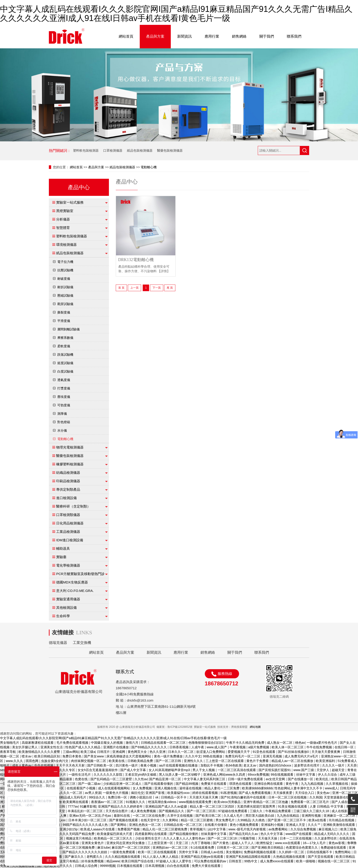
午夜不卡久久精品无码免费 (246, 743)
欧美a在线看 (318, 820)
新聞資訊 (184, 36)
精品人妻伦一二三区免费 (222, 788)
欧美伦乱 (323, 779)
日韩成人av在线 (212, 852)
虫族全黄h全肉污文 (55, 761)
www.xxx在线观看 (288, 843)
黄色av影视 (337, 843)
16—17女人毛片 (315, 843)
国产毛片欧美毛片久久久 (55, 866)
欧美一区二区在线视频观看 (158, 852)
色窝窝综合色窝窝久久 (302, 847)
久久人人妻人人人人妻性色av (185, 838)
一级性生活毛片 (80, 775)
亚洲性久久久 (194, 761)
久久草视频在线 (337, 784)
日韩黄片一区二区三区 (233, 847)
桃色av (300, 743)
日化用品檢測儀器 (70, 523)
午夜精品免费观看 (279, 811)
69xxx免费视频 (258, 775)
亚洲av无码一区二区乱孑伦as (91, 816)
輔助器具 (63, 548)
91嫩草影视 (88, 806)
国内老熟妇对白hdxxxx (276, 765)
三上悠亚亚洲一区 (161, 843)
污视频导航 (248, 838)
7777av (73, 806)
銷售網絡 (239, 36)
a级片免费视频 (259, 747)
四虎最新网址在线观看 (151, 834)
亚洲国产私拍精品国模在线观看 (249, 857)
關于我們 (267, 36)
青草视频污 (198, 829)
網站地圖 (255, 727)
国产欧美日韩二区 (209, 816)
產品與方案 (155, 36)
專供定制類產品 (68, 489)
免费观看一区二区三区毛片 (310, 802)
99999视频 (108, 866)
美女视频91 (234, 852)
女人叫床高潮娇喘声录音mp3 (170, 770)
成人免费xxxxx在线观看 (277, 861)
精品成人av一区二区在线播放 (293, 761)
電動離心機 (149, 167)
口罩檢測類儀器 (68, 515)
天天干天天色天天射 (71, 765)
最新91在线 (122, 816)
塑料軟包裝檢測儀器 (72, 236)
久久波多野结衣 (326, 838)
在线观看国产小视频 (82, 788)
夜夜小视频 (149, 765)
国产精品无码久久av (244, 834)
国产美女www (94, 756)
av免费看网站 (279, 829)
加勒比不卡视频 (212, 765)
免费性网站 (343, 852)
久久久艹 (315, 825)
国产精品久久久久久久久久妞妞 (85, 852)
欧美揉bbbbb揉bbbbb (257, 788)
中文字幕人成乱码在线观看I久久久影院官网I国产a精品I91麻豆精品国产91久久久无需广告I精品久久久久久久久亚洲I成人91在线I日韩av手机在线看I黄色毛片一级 (176, 14)
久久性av (141, 779)
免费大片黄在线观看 (207, 866)
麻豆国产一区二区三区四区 (131, 847)
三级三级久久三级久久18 (312, 811)
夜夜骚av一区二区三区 (108, 802)
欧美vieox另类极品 (228, 802)
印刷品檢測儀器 (68, 481)
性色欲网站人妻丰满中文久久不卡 (299, 788)
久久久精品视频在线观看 (123, 857)
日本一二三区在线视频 (296, 838)
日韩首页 (236, 861)
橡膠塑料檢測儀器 (70, 464)
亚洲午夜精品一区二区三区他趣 (266, 802)
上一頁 (134, 288)
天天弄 (352, 765)
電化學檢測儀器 (68, 565)
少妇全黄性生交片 (148, 838)
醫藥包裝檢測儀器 (170, 150)
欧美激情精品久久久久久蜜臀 (40, 752)
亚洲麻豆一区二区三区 (340, 816)
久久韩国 (316, 797)
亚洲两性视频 (312, 816)
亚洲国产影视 (155, 793)
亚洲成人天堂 (296, 825)
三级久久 (257, 811)
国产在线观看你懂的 (159, 784)
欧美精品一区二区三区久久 (114, 838)
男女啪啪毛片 (10, 743)
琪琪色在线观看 (241, 784)
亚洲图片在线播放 (116, 747)
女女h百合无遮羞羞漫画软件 (98, 770)
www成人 (332, 788)
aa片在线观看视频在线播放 (179, 765)
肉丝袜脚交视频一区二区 (89, 761)
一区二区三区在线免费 (149, 816)
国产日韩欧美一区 (100, 765)
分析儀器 (63, 219)
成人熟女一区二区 (280, 743)
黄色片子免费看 (258, 761)
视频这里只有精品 (79, 838)
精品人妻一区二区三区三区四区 (213, 806)
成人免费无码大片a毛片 (302, 756)
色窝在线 (82, 779)
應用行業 (212, 36)
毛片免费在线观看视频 (73, 743)
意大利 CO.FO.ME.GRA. (75, 591)
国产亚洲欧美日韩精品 (268, 847)
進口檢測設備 (66, 498)
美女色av (324, 793)
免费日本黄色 (72, 756)
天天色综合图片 (117, 811)
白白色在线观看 (179, 866)
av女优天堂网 (276, 779)
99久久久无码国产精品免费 (75, 834)
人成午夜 (198, 747)
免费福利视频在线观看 (260, 852)
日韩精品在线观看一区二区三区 (164, 743)
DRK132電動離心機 (136, 260)
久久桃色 (259, 820)
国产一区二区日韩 (169, 761)
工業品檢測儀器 (68, 532)
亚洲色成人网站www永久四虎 (225, 775)
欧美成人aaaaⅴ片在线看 (98, 829)
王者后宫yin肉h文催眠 (141, 775)
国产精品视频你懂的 (184, 834)
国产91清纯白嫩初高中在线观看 (243, 797)
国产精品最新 (63, 779)
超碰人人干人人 (243, 843)
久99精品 (244, 820)
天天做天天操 (268, 838)
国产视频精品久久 (172, 811)
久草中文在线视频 (180, 816)
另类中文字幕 (189, 852)
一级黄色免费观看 (123, 852)
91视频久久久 (136, 802)
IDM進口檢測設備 (70, 540)
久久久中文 (193, 756)
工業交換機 (82, 643)
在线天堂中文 (151, 820)
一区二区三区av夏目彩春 (62, 843)
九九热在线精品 (288, 816)
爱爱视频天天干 (239, 752)
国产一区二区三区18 (222, 838)
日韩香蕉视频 (179, 747)
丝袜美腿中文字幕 (214, 834)
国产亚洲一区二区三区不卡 (287, 820)
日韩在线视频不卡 (320, 852)
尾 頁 (170, 288)
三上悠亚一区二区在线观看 (225, 761)
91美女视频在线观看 (293, 806)
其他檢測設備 (66, 608)
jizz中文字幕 (217, 829)
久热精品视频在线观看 (290, 857)
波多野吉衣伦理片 (307, 765)
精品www (113, 861)
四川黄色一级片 (127, 765)
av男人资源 (93, 793)
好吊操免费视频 (93, 861)
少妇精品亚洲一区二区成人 (123, 784)
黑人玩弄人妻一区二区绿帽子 (180, 775)
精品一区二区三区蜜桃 (197, 820)
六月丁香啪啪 (201, 843)
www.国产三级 (304, 770)
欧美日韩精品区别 (47, 756)
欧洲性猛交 (265, 843)
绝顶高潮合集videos (163, 802)
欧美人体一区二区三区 (288, 747)
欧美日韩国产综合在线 (138, 861)
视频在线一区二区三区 (334, 861)
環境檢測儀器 (66, 245)
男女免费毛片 (226, 820)
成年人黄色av (22, 765)
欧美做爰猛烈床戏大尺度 (115, 834)
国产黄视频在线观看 (124, 820)
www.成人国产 (217, 747)
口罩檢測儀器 (113, 150)
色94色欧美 (234, 765)
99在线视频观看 (283, 775)
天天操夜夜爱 (283, 793)
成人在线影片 (342, 811)
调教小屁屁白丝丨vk (145, 797)
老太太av (250, 765)
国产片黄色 (221, 843)
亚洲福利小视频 (273, 825)
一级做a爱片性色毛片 (322, 743)
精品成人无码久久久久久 (332, 834)
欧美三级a (88, 752)
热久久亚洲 (158, 752)
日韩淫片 (104, 752)
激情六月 (132, 743)
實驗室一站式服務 (70, 202)
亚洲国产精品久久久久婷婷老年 (121, 806)
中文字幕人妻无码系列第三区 (205, 779)
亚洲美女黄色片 (93, 843)
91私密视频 (229, 793)
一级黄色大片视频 (116, 793)
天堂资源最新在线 (337, 797)
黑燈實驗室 (65, 211)
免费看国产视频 (129, 829)
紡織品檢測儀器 (68, 473)
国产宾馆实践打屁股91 (275, 770)
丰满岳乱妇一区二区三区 (86, 811)
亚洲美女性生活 (52, 747)
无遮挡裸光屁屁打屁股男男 (257, 806)
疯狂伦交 (137, 793)
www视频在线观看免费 (196, 802)
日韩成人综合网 (87, 866)
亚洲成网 (119, 752)
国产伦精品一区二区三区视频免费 (71, 847)
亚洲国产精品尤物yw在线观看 (202, 857)
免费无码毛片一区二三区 (243, 756)
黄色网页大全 (138, 752)
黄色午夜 (292, 784)
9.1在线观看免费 (203, 847)
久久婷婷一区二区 (292, 852)
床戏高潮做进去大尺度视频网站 (129, 756)
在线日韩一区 (345, 747)
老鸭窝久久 (95, 857)
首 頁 (121, 288)
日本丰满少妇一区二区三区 (88, 820)
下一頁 (157, 288)
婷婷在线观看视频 (205, 793)
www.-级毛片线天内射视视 (247, 829)
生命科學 (63, 616)
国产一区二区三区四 (202, 811)
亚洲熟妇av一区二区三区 (171, 847)
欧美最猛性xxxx (179, 793)
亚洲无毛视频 (273, 756)
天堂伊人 (323, 770)
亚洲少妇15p (69, 829)
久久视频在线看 (24, 866)
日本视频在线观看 (130, 866)
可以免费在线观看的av (211, 861)
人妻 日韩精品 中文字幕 (327, 806)
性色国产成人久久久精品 (83, 747)
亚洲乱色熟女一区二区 (145, 825)
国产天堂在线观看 (321, 857)
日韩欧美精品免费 (141, 761)
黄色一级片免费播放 (169, 756)
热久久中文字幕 (272, 834)
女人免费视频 (143, 788)
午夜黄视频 (238, 747)
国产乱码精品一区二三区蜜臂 (112, 779)
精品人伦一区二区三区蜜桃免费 (165, 829)
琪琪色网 (32, 761)
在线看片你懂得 (216, 825)
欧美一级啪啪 (306, 861)
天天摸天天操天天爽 (204, 797)
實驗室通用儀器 (68, 599)
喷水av (27, 756)
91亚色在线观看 (264, 752)
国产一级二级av (90, 784)
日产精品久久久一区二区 (65, 793)
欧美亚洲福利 (326, 761)
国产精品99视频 (187, 784)
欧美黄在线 (117, 761)
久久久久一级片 (334, 765)
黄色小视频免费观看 (245, 825)
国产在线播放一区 (301, 779)
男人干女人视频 (204, 770)
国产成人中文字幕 (134, 770)
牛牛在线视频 (44, 765)
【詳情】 (164, 271)
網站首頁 (126, 36)
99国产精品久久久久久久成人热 (86, 825)
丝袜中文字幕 (306, 775)
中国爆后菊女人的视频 (107, 743)
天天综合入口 (305, 793)
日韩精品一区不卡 (174, 797)
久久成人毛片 (234, 816)
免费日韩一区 (118, 797)
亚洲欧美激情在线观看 (340, 825)
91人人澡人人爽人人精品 (161, 857)
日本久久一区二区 (181, 752)
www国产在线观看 (299, 834)
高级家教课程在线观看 (38, 743)
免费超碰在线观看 (334, 847)
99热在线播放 (213, 756)
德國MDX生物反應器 (72, 582)
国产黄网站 (119, 825)
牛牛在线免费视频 (320, 747)
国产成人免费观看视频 (255, 793)
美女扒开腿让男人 (25, 747)
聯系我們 (294, 36)
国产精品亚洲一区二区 (166, 779)
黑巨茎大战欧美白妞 (260, 816)
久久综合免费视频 (304, 829)
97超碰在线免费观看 (233, 811)
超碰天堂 (339, 770)
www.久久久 (15, 761)
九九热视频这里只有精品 (62, 861)
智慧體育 (63, 228)
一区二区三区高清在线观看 (237, 770)
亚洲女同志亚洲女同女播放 (126, 843)
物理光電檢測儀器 (70, 447)
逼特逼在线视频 (191, 788)
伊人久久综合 (328, 775)
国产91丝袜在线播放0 (294, 752)
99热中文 (251, 861)
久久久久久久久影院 (108, 775)
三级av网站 (71, 752)
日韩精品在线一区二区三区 (183, 825)
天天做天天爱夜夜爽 (326, 752)
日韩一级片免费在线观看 (246, 779)
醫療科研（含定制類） (73, 506)
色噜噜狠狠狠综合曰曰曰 (206, 743)
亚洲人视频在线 (166, 788)
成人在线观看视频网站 (114, 788)
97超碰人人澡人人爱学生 (174, 861)
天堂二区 (182, 843)
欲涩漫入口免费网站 (211, 752)
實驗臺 (61, 557)
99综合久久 (97, 797)
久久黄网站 (171, 820)
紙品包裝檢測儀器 (140, 150)
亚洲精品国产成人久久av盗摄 (167, 806)
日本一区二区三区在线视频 (288, 797)
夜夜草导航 (8, 752)
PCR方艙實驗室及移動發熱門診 (80, 574)
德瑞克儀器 (58, 643)
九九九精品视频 (313, 784)
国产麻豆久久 (75, 857)
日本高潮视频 (155, 866)
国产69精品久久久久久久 (149, 747)
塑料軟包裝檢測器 (86, 150)
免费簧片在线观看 (214, 784)
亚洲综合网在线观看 (269, 784)
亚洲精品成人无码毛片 (71, 797)
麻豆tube (104, 847)
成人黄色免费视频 (144, 811)
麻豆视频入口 (329, 829)
